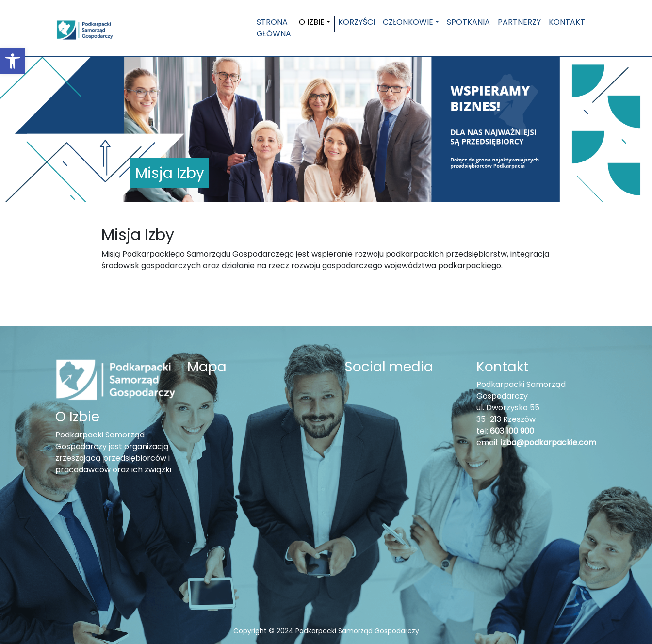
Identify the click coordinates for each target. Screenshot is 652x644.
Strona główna (274, 28)
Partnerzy (519, 22)
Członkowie (408, 22)
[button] (13, 61)
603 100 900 (512, 431)
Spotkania (468, 22)
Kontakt (567, 22)
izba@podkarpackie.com (548, 443)
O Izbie (312, 22)
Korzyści (357, 22)
